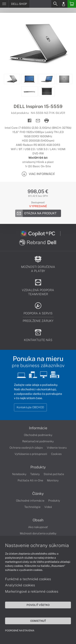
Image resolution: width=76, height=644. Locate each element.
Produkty (38, 467)
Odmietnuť (38, 621)
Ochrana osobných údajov (26, 448)
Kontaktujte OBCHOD (30, 407)
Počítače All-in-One (30, 480)
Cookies (56, 454)
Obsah (38, 520)
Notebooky (19, 474)
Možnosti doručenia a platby (38, 533)
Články (38, 494)
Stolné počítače (54, 474)
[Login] (63, 4)
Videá (48, 507)
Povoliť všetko (38, 605)
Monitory (53, 480)
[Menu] (4, 4)
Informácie (38, 428)
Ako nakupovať (38, 527)
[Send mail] (38, 121)
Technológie (32, 507)
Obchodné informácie (30, 501)
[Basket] (72, 4)
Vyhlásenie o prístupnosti (31, 454)
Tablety (35, 474)
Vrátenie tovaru (57, 448)
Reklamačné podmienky (38, 441)
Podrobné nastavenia (20, 631)
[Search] (55, 4)
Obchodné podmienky (38, 435)
